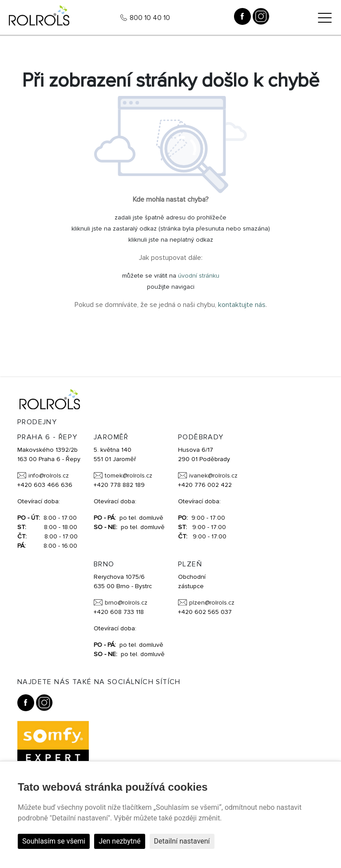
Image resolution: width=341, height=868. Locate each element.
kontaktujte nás (242, 305)
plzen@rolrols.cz (212, 603)
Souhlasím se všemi (54, 841)
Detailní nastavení (182, 841)
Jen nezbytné (119, 841)
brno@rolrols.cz (126, 603)
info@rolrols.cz (49, 476)
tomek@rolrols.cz (129, 476)
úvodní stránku (199, 276)
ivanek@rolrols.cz (213, 476)
